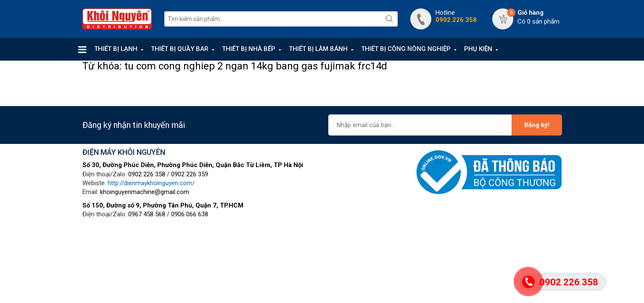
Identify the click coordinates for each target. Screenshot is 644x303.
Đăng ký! (537, 125)
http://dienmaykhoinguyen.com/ (151, 183)
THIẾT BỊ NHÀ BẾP (249, 49)
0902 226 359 (190, 174)
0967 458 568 (147, 214)
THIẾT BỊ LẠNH (116, 49)
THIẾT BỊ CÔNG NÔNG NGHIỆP (406, 49)
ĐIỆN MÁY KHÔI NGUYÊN (124, 152)
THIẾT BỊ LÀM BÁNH (318, 49)
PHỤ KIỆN (478, 49)
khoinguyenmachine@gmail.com (145, 192)
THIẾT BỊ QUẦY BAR (180, 49)
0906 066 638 (190, 214)
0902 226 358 (147, 174)
